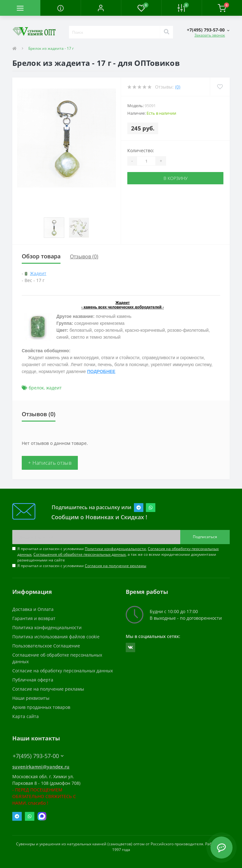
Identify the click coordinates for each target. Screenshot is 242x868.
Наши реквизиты (31, 698)
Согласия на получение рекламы (115, 566)
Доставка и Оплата (33, 609)
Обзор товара (41, 256)
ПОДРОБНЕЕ (101, 371)
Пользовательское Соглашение (46, 646)
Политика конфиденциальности (47, 627)
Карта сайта (26, 716)
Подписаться (205, 537)
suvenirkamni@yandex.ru (41, 767)
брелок (36, 388)
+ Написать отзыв (50, 463)
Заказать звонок (210, 35)
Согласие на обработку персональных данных (63, 671)
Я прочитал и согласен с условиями (82, 566)
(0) (178, 87)
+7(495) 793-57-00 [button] (38, 756)
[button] (101, 8)
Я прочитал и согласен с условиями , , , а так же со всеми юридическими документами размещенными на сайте (118, 554)
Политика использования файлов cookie (56, 637)
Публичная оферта (33, 680)
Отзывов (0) (84, 256)
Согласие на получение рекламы (48, 689)
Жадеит (38, 273)
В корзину (176, 178)
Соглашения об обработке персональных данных (80, 554)
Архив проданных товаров (41, 707)
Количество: (141, 150)
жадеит (54, 388)
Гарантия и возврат (34, 618)
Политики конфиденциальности (115, 549)
